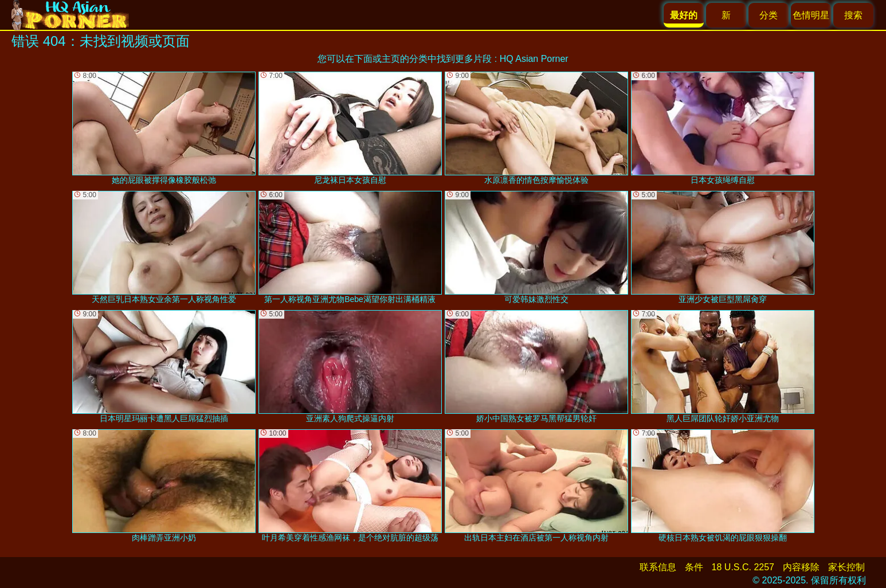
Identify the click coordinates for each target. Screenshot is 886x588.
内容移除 (801, 567)
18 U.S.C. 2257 (743, 567)
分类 (769, 15)
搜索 (853, 15)
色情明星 (811, 15)
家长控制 (846, 567)
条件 (694, 567)
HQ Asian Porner (534, 59)
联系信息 (658, 567)
